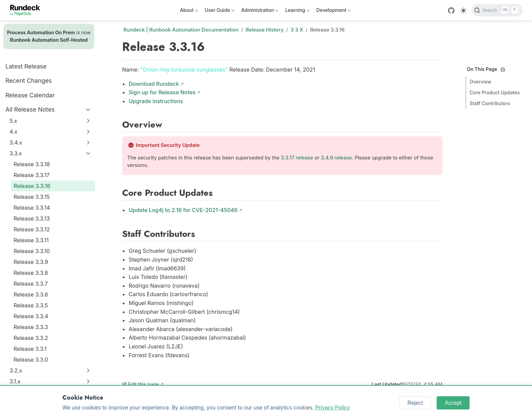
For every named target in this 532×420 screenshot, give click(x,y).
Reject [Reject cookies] (415, 403)
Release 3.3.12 (32, 229)
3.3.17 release (297, 158)
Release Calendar (30, 95)
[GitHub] (451, 11)
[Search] (497, 10)
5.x (13, 121)
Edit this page (140, 384)
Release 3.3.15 (32, 197)
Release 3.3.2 (31, 338)
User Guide (219, 11)
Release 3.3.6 (31, 294)
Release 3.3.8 (31, 273)
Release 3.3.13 (32, 218)
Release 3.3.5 (31, 305)
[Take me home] (27, 10)
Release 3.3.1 (30, 349)
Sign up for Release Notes (162, 92)
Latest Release (26, 66)
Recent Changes (29, 81)
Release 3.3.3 (31, 327)
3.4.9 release (337, 158)
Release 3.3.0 (31, 360)
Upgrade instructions (156, 101)
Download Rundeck (154, 84)
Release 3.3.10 (32, 251)
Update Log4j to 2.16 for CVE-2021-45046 (183, 210)
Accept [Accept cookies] (453, 403)
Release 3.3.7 (31, 284)
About (189, 11)
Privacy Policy (332, 408)
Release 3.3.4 (31, 316)
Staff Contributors (490, 103)
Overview (480, 82)
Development (333, 11)
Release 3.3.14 (32, 208)
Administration (260, 11)
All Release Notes (30, 109)
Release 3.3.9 (31, 262)
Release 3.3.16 (32, 186)
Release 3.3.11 (31, 240)
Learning (298, 11)
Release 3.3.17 (32, 175)
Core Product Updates (495, 92)
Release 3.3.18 (32, 164)
